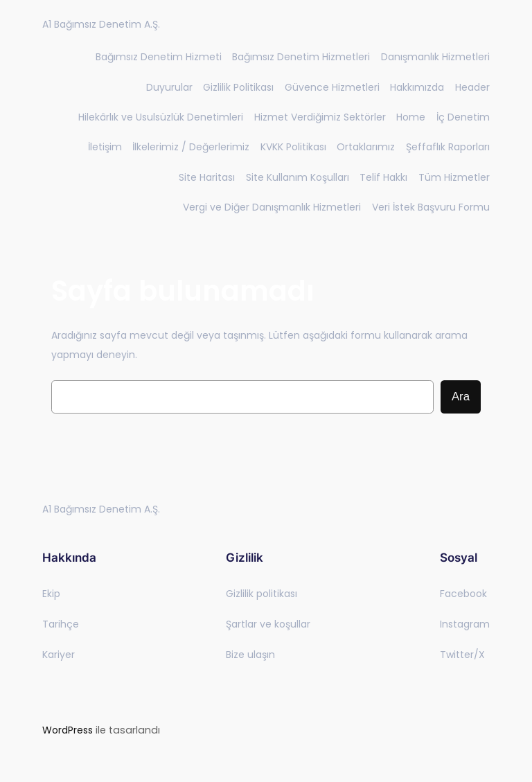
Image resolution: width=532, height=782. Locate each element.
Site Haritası (207, 177)
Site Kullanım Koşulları (298, 177)
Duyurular (169, 87)
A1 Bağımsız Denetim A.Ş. (101, 24)
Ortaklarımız (366, 147)
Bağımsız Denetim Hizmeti (159, 57)
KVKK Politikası (293, 147)
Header (472, 87)
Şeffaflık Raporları (448, 147)
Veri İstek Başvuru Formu (431, 207)
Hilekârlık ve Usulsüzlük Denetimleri (161, 117)
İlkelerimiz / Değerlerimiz (191, 147)
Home (411, 117)
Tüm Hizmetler (454, 177)
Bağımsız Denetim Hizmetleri (301, 57)
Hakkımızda (417, 87)
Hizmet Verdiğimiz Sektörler (320, 117)
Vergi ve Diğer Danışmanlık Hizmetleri (272, 207)
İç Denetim (463, 117)
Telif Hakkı (383, 177)
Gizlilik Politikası (238, 87)
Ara (461, 397)
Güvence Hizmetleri (332, 87)
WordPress (68, 730)
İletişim (105, 147)
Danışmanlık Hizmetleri (435, 57)
